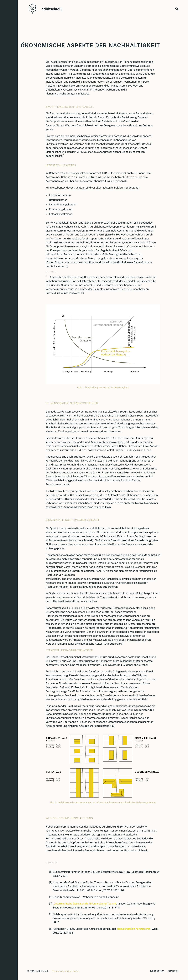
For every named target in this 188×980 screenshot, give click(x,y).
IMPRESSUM (157, 971)
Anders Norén (72, 971)
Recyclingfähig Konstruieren (134, 929)
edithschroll (52, 9)
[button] (9, 490)
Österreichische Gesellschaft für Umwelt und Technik (85, 904)
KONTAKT (173, 971)
